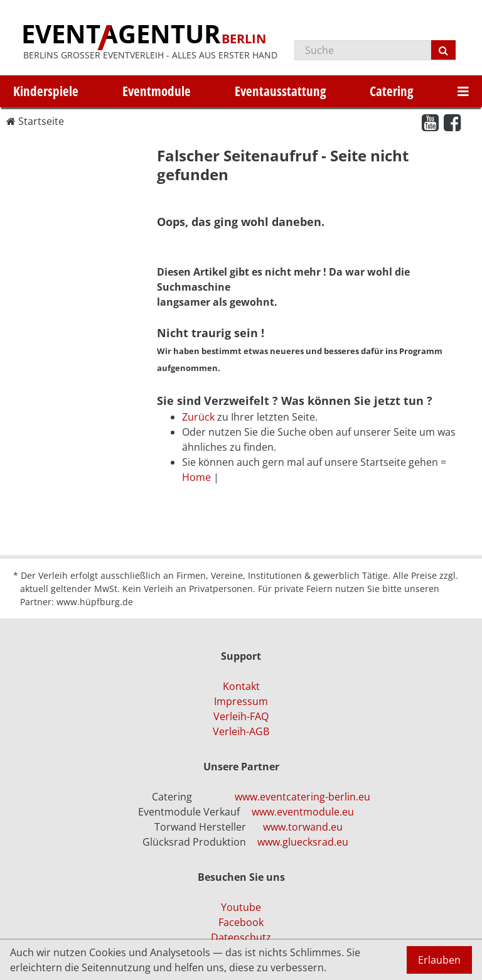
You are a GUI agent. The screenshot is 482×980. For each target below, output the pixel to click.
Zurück (198, 417)
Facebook (241, 922)
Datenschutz (241, 937)
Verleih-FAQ (241, 716)
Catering (392, 91)
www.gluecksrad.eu (303, 842)
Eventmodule (157, 91)
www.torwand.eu (303, 827)
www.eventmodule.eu (303, 812)
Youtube (241, 907)
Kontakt (241, 686)
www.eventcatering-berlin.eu (303, 797)
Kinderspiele (46, 91)
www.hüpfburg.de (95, 602)
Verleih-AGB (241, 731)
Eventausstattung (281, 91)
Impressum (241, 701)
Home (196, 477)
